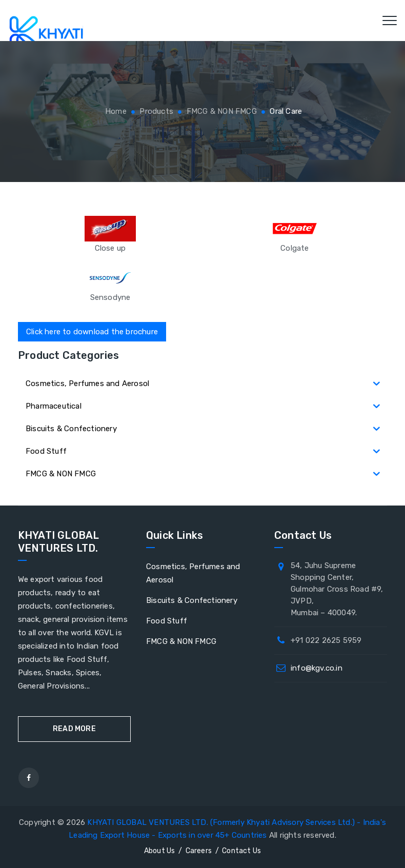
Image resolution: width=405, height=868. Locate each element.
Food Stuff (167, 621)
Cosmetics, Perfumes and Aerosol (193, 573)
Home (115, 111)
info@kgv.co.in (317, 668)
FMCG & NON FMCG (181, 641)
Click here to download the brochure (92, 332)
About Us (160, 851)
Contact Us (241, 851)
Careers (199, 851)
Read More (74, 729)
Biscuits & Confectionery (192, 600)
